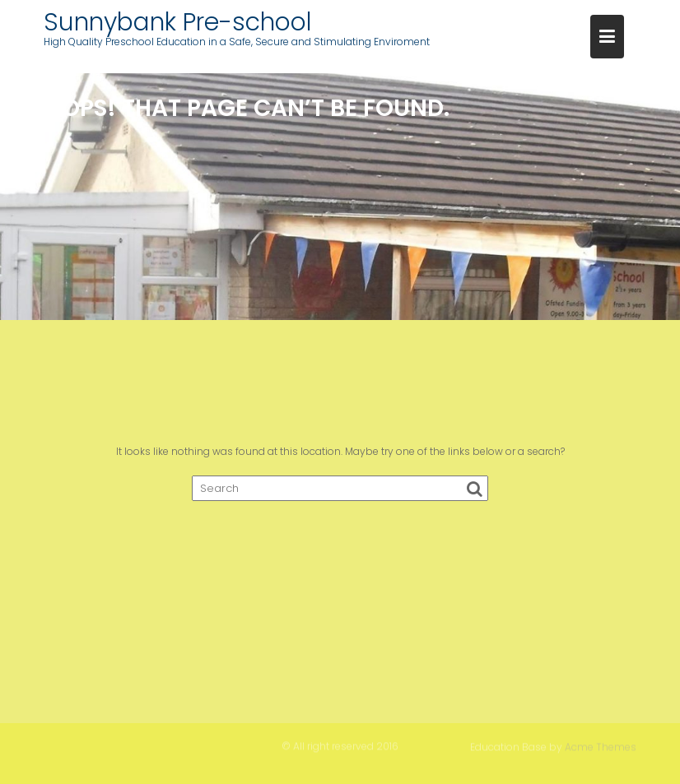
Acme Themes (601, 747)
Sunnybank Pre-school (178, 22)
